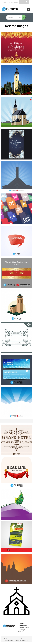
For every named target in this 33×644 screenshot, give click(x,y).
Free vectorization (13, 2)
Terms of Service (24, 628)
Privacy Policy (23, 626)
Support (22, 624)
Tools (4, 2)
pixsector (17, 638)
